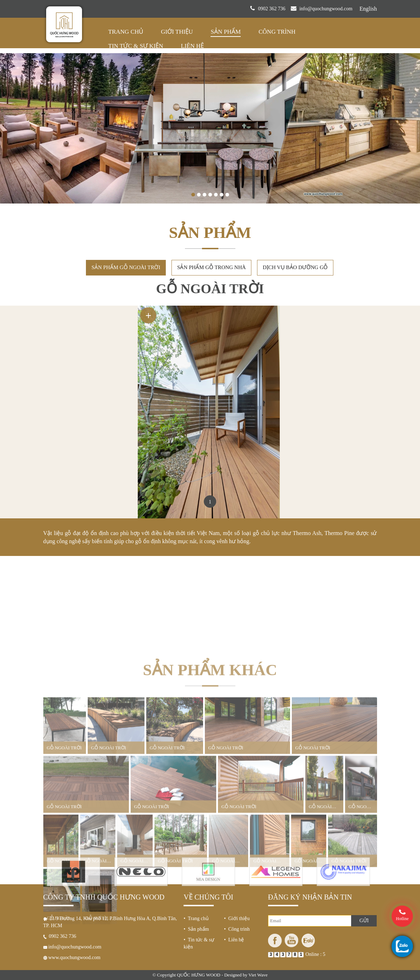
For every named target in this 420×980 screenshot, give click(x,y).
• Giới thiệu (237, 840)
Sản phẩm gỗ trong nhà (211, 199)
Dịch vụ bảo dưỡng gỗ (295, 199)
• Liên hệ (234, 861)
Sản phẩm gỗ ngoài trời (126, 199)
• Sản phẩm (196, 850)
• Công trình (237, 850)
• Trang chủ (196, 840)
